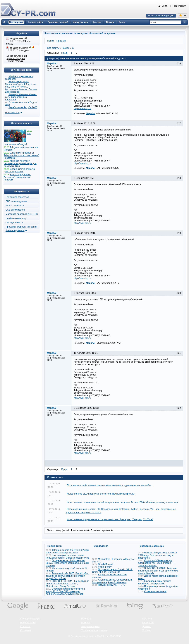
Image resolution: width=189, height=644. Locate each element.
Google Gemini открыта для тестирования (19, 170)
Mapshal (91, 113)
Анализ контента (15, 206)
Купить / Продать (16, 58)
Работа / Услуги (15, 61)
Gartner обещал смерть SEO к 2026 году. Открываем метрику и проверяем (158, 555)
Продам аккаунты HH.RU (112, 585)
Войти (165, 6)
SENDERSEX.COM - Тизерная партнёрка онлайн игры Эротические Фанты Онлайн (158, 571)
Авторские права (90, 626)
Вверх (167, 631)
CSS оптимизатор (15, 210)
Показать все (12, 113)
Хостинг (147, 630)
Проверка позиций (30, 619)
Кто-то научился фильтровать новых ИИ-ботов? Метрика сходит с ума (68, 557)
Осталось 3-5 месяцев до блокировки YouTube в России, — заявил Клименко (156, 563)
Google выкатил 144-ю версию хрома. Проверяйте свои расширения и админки (67, 563)
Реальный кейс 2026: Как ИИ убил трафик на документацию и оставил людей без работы (67, 576)
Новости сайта (28, 623)
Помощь (86, 623)
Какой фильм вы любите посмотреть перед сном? (155, 582)
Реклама (86, 619)
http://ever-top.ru (82, 109)
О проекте (26, 630)
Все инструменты (15, 230)
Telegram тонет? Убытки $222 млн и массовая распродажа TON (67, 551)
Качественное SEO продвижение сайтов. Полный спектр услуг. (101, 494)
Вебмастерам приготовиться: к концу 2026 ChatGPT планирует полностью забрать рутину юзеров (66, 591)
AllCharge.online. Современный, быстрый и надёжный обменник (112, 581)
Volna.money (105, 567)
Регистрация (179, 6)
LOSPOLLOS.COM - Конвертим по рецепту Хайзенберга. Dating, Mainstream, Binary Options (68, 584)
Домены (147, 626)
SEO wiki (147, 619)
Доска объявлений (17, 56)
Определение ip (14, 223)
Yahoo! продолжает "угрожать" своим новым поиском (17, 177)
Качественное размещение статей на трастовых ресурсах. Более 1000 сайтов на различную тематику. (123, 502)
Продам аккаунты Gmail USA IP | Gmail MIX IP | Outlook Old (113, 571)
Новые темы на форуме (161, 16)
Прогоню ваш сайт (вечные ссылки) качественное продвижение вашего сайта (109, 485)
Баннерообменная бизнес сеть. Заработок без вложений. (21, 97)
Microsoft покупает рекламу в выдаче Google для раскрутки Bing (20, 163)
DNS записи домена (16, 201)
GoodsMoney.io (106, 564)
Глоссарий (148, 623)
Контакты (25, 626)
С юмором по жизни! (155, 591)
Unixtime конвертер (16, 218)
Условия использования (94, 630)
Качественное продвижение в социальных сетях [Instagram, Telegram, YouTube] (110, 519)
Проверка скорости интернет (21, 227)
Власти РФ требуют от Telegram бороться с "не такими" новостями (22, 155)
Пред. (64, 53)
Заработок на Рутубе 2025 (23, 107)
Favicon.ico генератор (17, 197)
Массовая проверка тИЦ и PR (22, 214)
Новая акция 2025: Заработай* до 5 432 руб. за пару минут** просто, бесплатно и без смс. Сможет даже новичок (21, 87)
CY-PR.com (103, 636)
